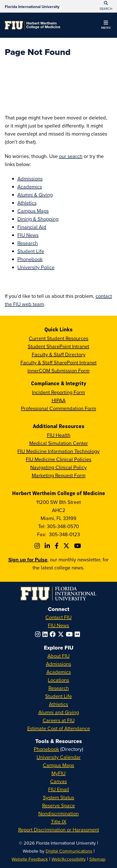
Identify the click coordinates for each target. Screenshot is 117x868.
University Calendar (59, 757)
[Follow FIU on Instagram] (39, 634)
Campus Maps (33, 211)
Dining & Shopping (38, 219)
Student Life (31, 251)
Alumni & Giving (35, 195)
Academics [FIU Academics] (59, 672)
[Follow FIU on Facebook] (54, 634)
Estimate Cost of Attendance (59, 728)
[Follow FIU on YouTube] (70, 634)
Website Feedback (30, 859)
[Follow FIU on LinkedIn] (46, 634)
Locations (58, 680)
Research (28, 243)
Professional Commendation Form (58, 408)
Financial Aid (32, 227)
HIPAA (59, 400)
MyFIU (58, 773)
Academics (30, 187)
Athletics (27, 203)
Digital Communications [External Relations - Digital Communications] (69, 851)
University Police (36, 267)
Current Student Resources (58, 338)
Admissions (30, 179)
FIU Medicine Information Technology (58, 451)
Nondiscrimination (58, 813)
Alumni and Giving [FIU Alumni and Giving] (59, 712)
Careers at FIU (59, 720)
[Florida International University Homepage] (32, 6)
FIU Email (59, 789)
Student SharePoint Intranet (58, 346)
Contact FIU (58, 617)
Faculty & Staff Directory (59, 354)
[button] (106, 26)
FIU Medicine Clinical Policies (58, 459)
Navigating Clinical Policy (58, 467)
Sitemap (97, 859)
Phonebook (30, 259)
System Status (58, 797)
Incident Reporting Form (58, 392)
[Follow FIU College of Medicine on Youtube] (78, 546)
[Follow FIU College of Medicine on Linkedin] (48, 546)
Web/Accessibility (69, 859)
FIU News (28, 235)
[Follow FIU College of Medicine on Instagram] (38, 546)
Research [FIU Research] (59, 688)
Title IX (59, 822)
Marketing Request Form (59, 475)
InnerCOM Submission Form (58, 371)
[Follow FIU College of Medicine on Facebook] (57, 546)
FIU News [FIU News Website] (58, 625)
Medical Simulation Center (59, 443)
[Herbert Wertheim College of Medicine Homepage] (33, 25)
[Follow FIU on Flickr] (78, 634)
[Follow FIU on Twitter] (62, 634)
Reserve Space (58, 805)
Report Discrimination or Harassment (59, 830)
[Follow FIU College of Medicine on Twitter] (67, 546)
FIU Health (59, 435)
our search (71, 156)
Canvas (58, 781)
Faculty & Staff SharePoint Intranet (58, 362)
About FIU (58, 656)
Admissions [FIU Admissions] (58, 664)
